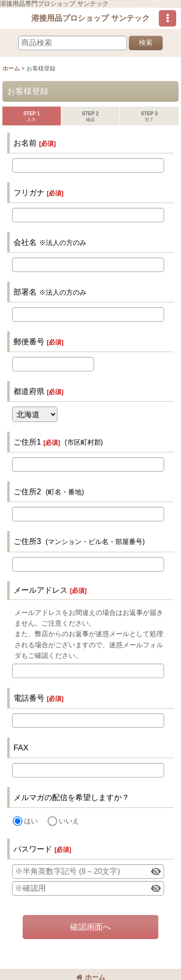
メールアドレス (41, 590)
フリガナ (29, 192)
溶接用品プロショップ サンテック (90, 18)
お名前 (25, 143)
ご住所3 (27, 541)
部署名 (25, 292)
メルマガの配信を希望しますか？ (71, 797)
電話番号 (29, 698)
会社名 (25, 242)
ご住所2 (27, 491)
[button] (167, 18)
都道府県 (29, 391)
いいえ (69, 821)
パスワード (33, 849)
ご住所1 (27, 442)
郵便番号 (29, 341)
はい (31, 821)
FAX (21, 748)
